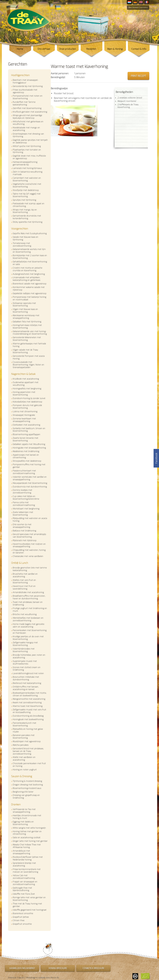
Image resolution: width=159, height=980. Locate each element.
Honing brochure (58, 968)
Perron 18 (55, 978)
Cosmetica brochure (93, 968)
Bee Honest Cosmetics (138, 7)
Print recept (138, 76)
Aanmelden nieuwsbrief (22, 968)
